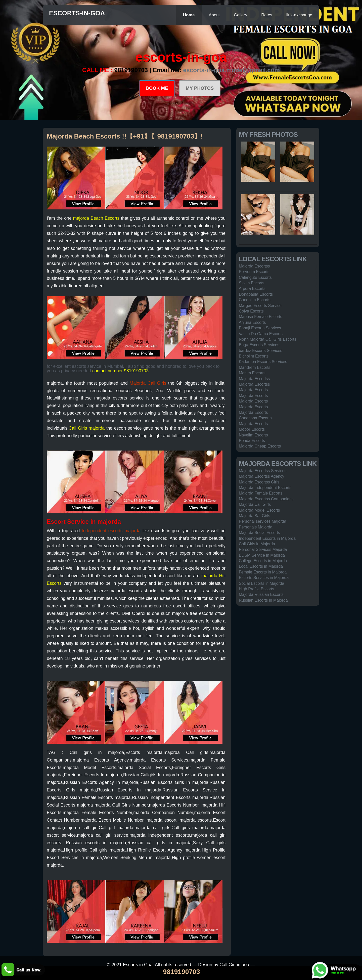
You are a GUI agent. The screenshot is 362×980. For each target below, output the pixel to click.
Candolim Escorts (255, 300)
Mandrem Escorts (255, 367)
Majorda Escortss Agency (262, 476)
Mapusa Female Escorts (261, 317)
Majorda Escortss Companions (266, 499)
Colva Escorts (251, 311)
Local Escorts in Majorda (261, 566)
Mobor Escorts (252, 429)
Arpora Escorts (252, 288)
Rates (267, 15)
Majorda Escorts (253, 390)
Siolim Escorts (252, 283)
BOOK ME (157, 88)
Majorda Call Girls (148, 383)
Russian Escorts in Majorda (263, 600)
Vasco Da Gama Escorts (261, 334)
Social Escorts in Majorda (262, 583)
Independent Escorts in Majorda (267, 538)
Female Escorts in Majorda (263, 572)
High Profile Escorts (257, 589)
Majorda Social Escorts (259, 533)
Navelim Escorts (253, 435)
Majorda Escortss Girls (259, 482)
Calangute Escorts (255, 277)
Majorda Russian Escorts (261, 594)
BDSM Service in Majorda (262, 555)
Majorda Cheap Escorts (260, 446)
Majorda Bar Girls (254, 516)
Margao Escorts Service (260, 306)
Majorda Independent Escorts (265, 488)
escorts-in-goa (77, 13)
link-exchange (299, 15)
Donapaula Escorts (256, 294)
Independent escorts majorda (111, 531)
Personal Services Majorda (263, 549)
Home (189, 15)
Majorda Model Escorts (259, 510)
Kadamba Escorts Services (263, 362)
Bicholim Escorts (254, 356)
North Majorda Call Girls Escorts (268, 339)
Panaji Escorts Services (260, 328)
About (214, 15)
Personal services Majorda (263, 521)
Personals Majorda (256, 527)
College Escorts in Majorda (263, 561)
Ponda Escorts (252, 441)
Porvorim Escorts (254, 272)
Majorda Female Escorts (261, 493)
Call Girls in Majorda (257, 544)
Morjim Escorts (252, 373)
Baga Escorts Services (259, 345)
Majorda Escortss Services (263, 471)
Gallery (240, 15)
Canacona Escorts (255, 418)
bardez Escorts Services (261, 351)
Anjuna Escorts (252, 322)
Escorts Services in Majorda (264, 578)
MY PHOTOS (200, 88)
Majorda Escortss (254, 266)
